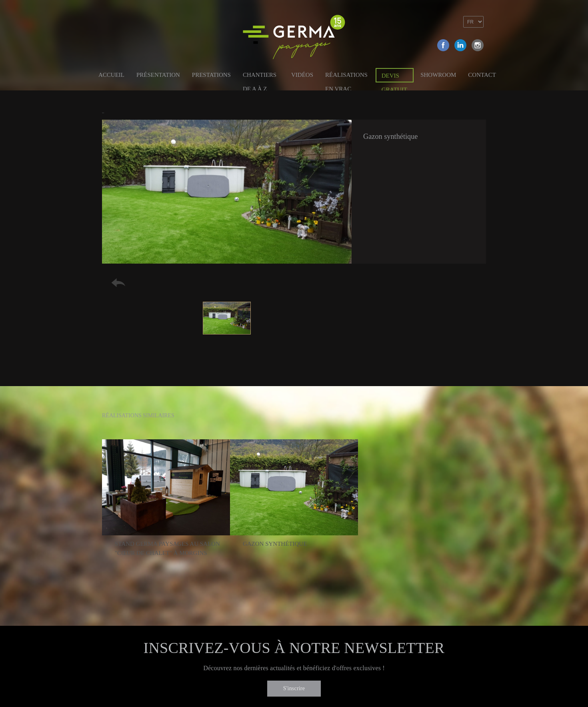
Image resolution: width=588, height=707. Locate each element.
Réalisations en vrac (346, 76)
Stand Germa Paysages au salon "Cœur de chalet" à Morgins (167, 548)
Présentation (158, 75)
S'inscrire (294, 688)
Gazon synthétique (275, 544)
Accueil (111, 75)
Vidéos (302, 75)
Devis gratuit (394, 77)
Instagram (478, 45)
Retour (118, 283)
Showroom (438, 75)
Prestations (211, 75)
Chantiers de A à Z (260, 76)
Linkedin (460, 45)
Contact (482, 75)
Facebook (443, 45)
